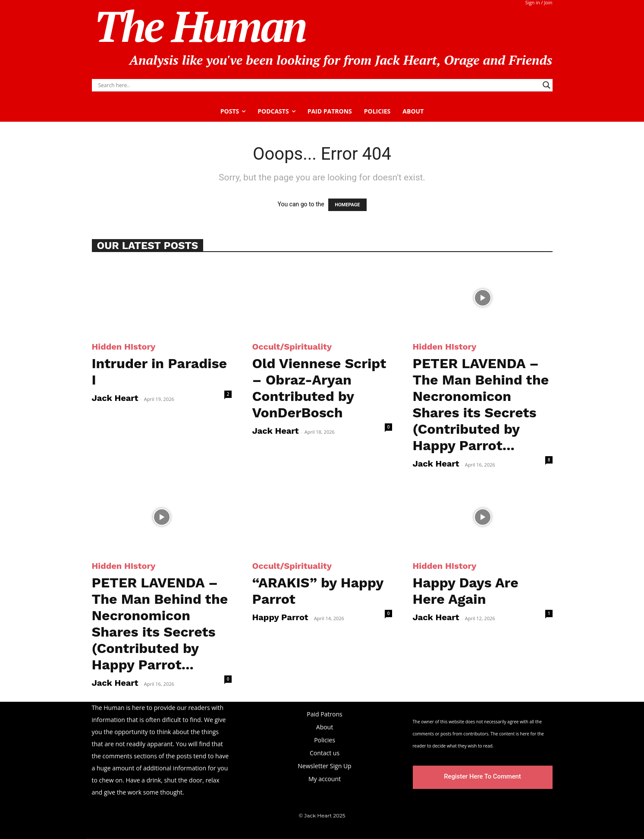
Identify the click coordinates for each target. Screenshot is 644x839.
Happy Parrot (280, 617)
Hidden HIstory (124, 347)
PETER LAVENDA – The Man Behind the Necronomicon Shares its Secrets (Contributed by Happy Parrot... (481, 404)
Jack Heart (115, 398)
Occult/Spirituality (292, 347)
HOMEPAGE (347, 205)
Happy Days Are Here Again (466, 591)
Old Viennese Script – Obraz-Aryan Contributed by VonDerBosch (319, 388)
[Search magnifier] (547, 85)
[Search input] (318, 85)
